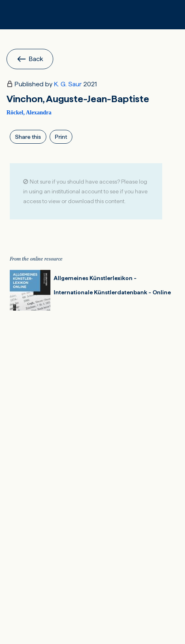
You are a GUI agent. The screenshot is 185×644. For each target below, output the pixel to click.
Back (30, 59)
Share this (28, 137)
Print (61, 137)
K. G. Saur (68, 84)
